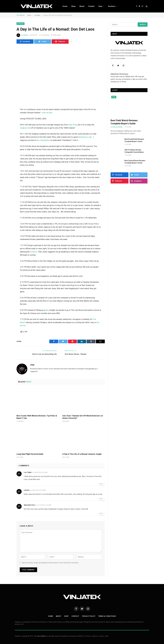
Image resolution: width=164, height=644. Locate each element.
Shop (73, 6)
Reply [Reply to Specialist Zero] (102, 514)
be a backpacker (36, 140)
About (82, 6)
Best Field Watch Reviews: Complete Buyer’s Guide (124, 122)
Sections (112, 6)
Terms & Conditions (107, 616)
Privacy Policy (89, 616)
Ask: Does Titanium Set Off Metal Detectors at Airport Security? (83, 417)
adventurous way (85, 137)
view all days (47, 113)
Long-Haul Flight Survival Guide (30, 454)
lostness (34, 252)
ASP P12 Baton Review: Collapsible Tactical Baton (134, 151)
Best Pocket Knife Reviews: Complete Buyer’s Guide (134, 140)
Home (65, 6)
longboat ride (25, 128)
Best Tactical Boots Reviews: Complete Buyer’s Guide (135, 162)
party (47, 310)
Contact (91, 6)
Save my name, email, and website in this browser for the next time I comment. (51, 563)
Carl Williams (117, 127)
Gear (100, 6)
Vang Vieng (73, 125)
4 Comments (44, 35)
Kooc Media (41, 636)
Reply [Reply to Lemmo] (102, 499)
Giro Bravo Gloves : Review (76, 354)
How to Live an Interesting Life (44, 354)
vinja (26, 35)
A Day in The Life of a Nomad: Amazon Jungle (82, 454)
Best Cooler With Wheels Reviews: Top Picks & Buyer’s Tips (37, 417)
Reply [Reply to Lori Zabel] (102, 484)
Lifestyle (20, 24)
